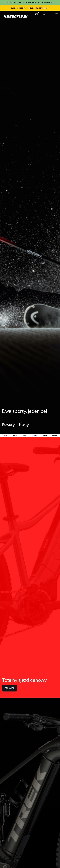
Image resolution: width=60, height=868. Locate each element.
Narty (24, 425)
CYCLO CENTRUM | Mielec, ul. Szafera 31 (30, 8)
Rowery (9, 425)
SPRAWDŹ (10, 688)
